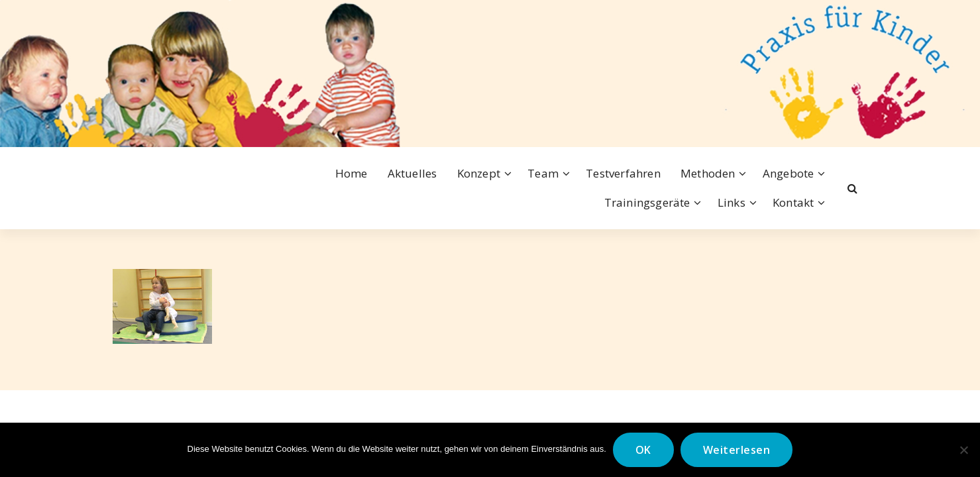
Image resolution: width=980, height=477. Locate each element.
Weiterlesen (737, 450)
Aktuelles (412, 173)
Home (352, 173)
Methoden (708, 173)
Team (543, 173)
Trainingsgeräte (647, 202)
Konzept (479, 173)
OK (643, 450)
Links (732, 202)
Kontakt (793, 202)
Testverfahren (623, 173)
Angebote (789, 173)
